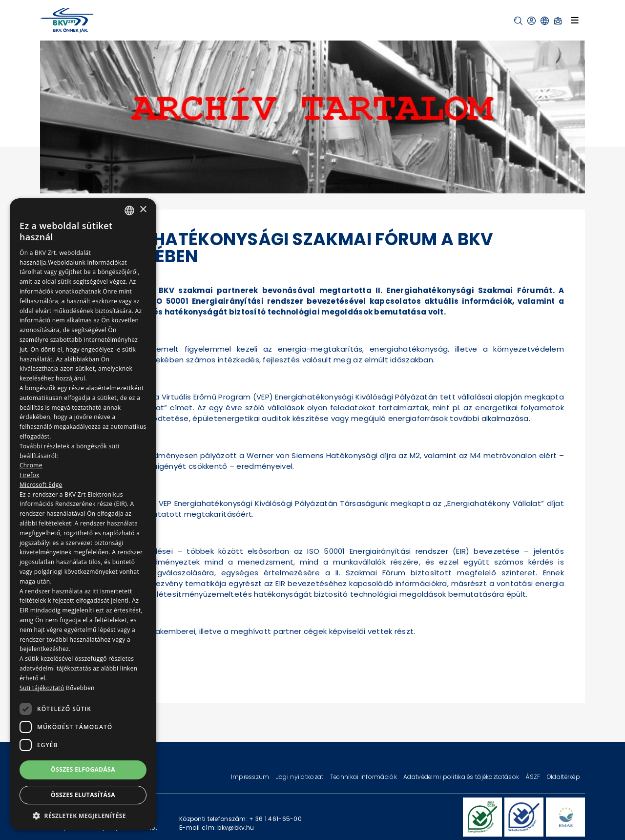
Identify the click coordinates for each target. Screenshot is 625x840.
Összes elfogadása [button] (83, 769)
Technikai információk (364, 777)
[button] (518, 21)
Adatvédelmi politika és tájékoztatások (462, 777)
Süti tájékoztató (42, 688)
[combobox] (129, 210)
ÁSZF (533, 777)
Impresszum (251, 777)
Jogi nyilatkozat (301, 777)
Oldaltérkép (563, 777)
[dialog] (83, 514)
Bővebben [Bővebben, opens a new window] (80, 688)
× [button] (143, 210)
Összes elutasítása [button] (83, 795)
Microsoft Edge (41, 485)
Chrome (31, 465)
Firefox (30, 475)
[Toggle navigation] (575, 20)
